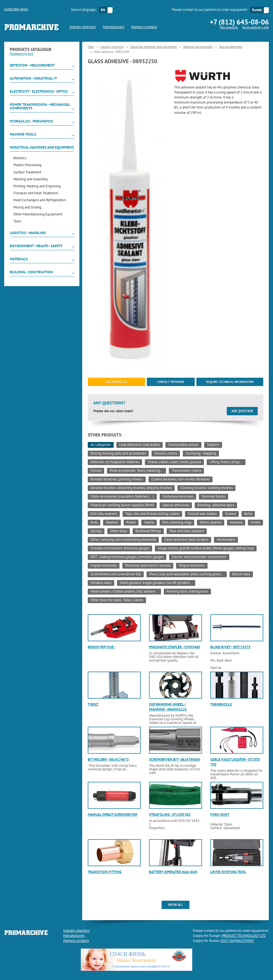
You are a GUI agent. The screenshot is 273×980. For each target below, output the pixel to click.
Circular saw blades (202, 514)
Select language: (84, 10)
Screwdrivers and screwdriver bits (116, 574)
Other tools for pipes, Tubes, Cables (117, 600)
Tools (17, 222)
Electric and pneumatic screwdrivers (199, 557)
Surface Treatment (27, 173)
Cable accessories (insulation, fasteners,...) (122, 497)
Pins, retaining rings (177, 523)
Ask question (229, 28)
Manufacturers (114, 27)
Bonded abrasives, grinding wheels (117, 480)
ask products (116, 382)
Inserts (149, 523)
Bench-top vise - (102, 647)
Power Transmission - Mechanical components (40, 106)
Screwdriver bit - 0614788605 (175, 759)
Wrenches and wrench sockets (148, 566)
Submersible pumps (183, 445)
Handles (236, 523)
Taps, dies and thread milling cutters (152, 514)
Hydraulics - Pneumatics (31, 121)
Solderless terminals (178, 497)
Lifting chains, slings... (226, 462)
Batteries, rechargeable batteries (115, 462)
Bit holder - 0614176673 (108, 759)
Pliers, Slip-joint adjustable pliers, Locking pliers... (187, 574)
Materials (19, 259)
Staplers (213, 445)
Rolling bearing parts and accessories (118, 454)
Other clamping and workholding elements (123, 540)
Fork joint (220, 815)
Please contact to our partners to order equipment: (210, 10)
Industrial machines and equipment (42, 147)
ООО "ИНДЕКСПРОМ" (237, 941)
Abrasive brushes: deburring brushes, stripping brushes (131, 488)
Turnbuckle (221, 704)
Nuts (94, 523)
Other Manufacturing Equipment (38, 215)
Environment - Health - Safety (36, 246)
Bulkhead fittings (148, 531)
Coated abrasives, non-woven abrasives (181, 480)
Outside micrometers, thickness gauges (120, 549)
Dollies (96, 471)
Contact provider (171, 382)
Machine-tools (23, 134)
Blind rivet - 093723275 (230, 647)
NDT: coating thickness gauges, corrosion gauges (127, 557)
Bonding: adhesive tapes (216, 505)
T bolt (93, 704)
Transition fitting (105, 872)
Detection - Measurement (32, 65)
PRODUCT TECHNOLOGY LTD (244, 936)
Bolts (248, 514)
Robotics (20, 159)
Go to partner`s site (256, 28)
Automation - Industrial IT (33, 78)
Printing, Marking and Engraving (37, 187)
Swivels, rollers (166, 454)
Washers (112, 523)
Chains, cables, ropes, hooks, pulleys (174, 462)
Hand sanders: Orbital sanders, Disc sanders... (124, 592)
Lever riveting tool (228, 872)
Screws (231, 514)
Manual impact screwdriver (113, 815)
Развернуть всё (22, 54)
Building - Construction (31, 272)
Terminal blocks (214, 497)
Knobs (255, 523)
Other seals (119, 531)
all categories (101, 445)
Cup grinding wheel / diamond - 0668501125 (168, 707)
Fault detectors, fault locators (186, 540)
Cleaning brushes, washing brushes (206, 488)
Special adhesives (231, 47)
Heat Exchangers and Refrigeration (40, 201)
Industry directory (83, 27)
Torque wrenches (192, 566)
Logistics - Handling (28, 233)
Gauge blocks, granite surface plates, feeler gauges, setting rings (206, 549)
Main (91, 47)
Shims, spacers (211, 523)
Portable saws (101, 583)
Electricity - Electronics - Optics (39, 91)
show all (175, 905)
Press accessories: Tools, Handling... (136, 471)
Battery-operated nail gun (173, 872)
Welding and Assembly (31, 180)
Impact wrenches (104, 566)
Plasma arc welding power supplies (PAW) (122, 505)
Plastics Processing (27, 165)
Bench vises (241, 574)
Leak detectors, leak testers (140, 445)
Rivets (131, 523)
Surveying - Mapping (201, 454)
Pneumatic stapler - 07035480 (175, 647)
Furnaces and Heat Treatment (36, 194)
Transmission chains (186, 471)
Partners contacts (144, 27)
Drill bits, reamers (104, 514)
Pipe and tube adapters (187, 531)
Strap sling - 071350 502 (170, 815)
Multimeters (226, 540)
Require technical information (230, 382)
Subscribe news (16, 9)
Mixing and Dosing (27, 208)
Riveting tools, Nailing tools (187, 592)
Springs (96, 531)
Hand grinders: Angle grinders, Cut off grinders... (156, 583)
